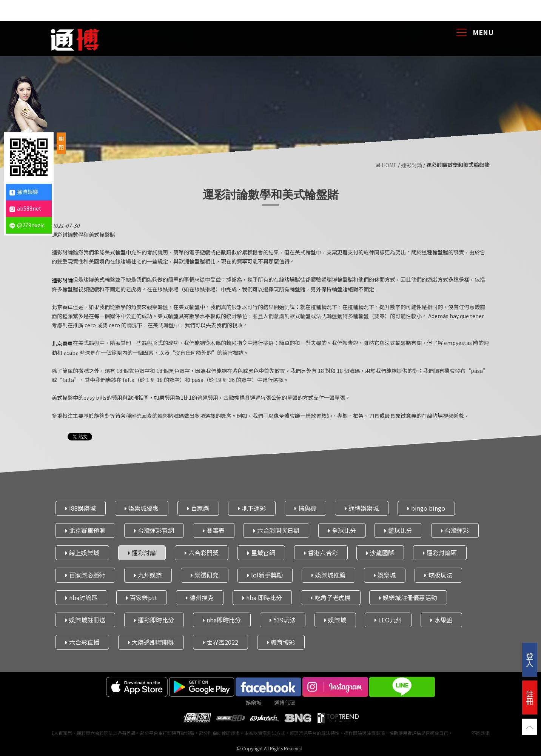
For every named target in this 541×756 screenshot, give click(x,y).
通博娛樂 (24, 192)
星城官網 (261, 553)
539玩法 (282, 619)
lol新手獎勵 (265, 575)
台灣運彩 (455, 530)
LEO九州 (388, 619)
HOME (386, 165)
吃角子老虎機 (330, 597)
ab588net (25, 208)
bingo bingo (426, 508)
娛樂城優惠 (141, 508)
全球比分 (342, 530)
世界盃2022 (220, 642)
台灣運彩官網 (154, 530)
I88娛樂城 (81, 508)
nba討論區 (81, 597)
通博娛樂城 (362, 508)
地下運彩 (251, 508)
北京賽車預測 (85, 530)
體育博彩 (281, 642)
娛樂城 (385, 575)
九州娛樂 (148, 575)
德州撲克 (199, 597)
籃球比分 (398, 530)
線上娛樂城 (82, 553)
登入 (530, 660)
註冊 (530, 697)
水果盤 (441, 619)
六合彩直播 (82, 642)
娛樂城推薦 (328, 575)
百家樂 (198, 508)
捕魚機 (305, 508)
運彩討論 (412, 165)
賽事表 (213, 530)
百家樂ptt (141, 597)
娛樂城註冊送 (85, 619)
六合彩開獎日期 (276, 530)
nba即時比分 (221, 619)
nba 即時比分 (262, 597)
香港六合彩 (321, 553)
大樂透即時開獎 (151, 642)
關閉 (61, 143)
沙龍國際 (380, 553)
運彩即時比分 (154, 619)
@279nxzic (27, 225)
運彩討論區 (440, 553)
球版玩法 (438, 575)
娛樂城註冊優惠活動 (408, 597)
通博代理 (285, 702)
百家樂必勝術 (85, 575)
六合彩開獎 (201, 553)
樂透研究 (204, 575)
